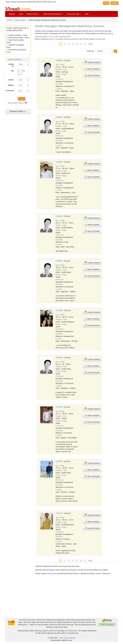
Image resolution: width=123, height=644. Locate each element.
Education (59, 84)
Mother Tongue (61, 74)
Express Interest (92, 62)
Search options (20, 20)
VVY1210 (59, 513)
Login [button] (106, 3)
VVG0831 (59, 310)
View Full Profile (92, 75)
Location (59, 89)
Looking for (11, 65)
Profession (60, 79)
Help (87, 14)
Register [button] (115, 3)
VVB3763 (59, 117)
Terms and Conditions (67, 638)
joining (110, 33)
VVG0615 (59, 358)
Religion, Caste (61, 69)
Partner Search (33, 14)
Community (10, 91)
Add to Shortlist (92, 69)
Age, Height (60, 65)
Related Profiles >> (18, 111)
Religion (11, 85)
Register (12, 14)
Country (11, 80)
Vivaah (9, 20)
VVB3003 (59, 162)
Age (12, 71)
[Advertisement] (61, 601)
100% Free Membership (53, 14)
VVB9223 (59, 60)
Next (90, 44)
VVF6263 (59, 407)
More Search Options (16, 103)
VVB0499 (59, 261)
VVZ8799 (59, 461)
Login (21, 14)
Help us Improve (107, 625)
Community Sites (74, 14)
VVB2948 (59, 216)
